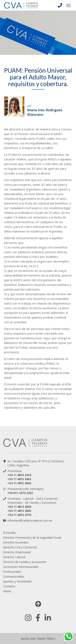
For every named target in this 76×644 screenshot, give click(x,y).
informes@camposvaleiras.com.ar (30, 520)
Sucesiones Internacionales (21, 567)
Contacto (9, 586)
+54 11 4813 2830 (19, 507)
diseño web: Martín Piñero (38, 639)
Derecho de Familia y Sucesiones (25, 562)
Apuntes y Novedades (17, 581)
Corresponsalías (14, 576)
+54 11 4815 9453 (19, 479)
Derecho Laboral (14, 557)
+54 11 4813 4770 (19, 515)
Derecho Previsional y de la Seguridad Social (32, 538)
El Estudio (9, 533)
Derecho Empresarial (17, 552)
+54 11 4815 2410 (19, 475)
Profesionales (12, 572)
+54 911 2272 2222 (20, 493)
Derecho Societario (16, 542)
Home (7, 591)
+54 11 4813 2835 (19, 511)
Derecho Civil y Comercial (20, 547)
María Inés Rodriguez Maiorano (45, 112)
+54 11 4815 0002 (19, 483)
